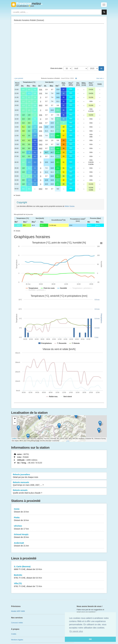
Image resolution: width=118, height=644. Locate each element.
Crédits (14, 634)
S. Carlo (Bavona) (59, 568)
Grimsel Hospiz (59, 536)
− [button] (15, 423)
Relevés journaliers (59, 476)
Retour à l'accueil (27, 5)
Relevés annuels (59, 492)
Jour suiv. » (100, 78)
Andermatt (59, 544)
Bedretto (59, 577)
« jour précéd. (19, 78)
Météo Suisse (70, 206)
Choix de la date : (57, 68)
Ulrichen (59, 527)
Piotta (59, 519)
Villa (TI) (59, 585)
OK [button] (90, 639)
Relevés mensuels (59, 484)
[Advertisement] (59, 45)
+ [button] (15, 419)
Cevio (59, 510)
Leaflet (14, 439)
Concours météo (17, 623)
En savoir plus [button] (76, 631)
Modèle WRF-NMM (18, 611)
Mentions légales (17, 640)
